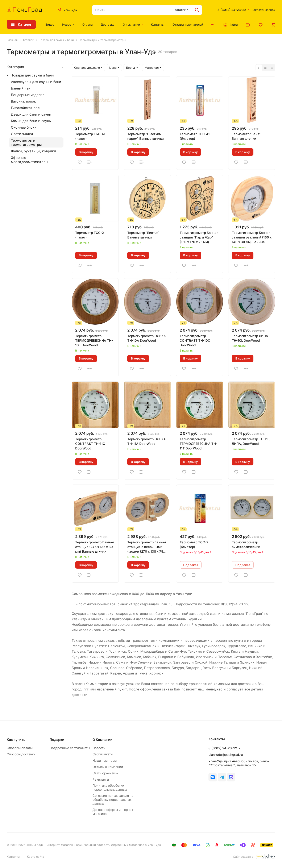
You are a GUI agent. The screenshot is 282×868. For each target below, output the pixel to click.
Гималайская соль (26, 108)
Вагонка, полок (23, 101)
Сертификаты (103, 754)
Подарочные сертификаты (70, 748)
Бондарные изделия (28, 95)
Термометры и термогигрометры (26, 142)
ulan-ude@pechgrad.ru (226, 755)
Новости (99, 748)
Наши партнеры (105, 761)
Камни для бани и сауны (31, 121)
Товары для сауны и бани (33, 75)
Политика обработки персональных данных (110, 788)
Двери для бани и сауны (31, 114)
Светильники (22, 134)
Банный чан (21, 88)
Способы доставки (21, 754)
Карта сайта (36, 857)
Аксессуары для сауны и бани (36, 82)
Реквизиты (101, 779)
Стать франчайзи (105, 773)
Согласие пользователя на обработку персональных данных (113, 800)
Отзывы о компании (108, 767)
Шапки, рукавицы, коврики (34, 151)
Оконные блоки (24, 127)
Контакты (13, 857)
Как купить (16, 740)
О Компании (102, 740)
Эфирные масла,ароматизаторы (30, 160)
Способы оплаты (20, 748)
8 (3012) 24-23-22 (232, 10)
